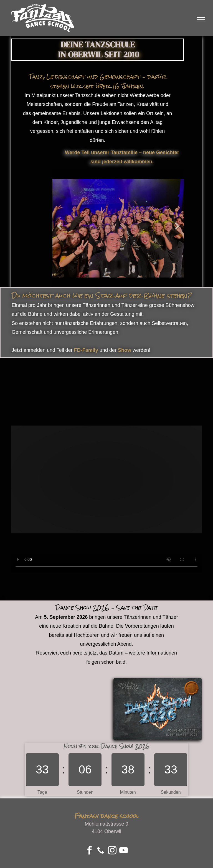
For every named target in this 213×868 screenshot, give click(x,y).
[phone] (101, 851)
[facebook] (89, 851)
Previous (59, 226)
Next (177, 226)
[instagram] (112, 851)
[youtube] (124, 851)
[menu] (201, 20)
